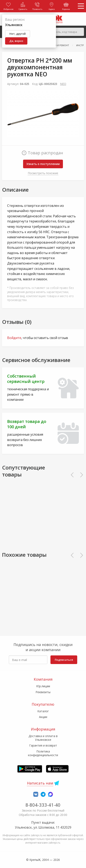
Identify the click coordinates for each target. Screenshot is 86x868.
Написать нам (40, 783)
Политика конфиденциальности (43, 753)
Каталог (43, 711)
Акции (43, 717)
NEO (63, 84)
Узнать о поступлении (43, 164)
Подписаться (64, 660)
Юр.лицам (43, 686)
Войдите (14, 338)
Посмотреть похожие (43, 173)
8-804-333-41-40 (43, 805)
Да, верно (16, 41)
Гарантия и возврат (43, 745)
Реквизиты (43, 692)
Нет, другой (18, 34)
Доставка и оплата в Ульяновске (43, 738)
